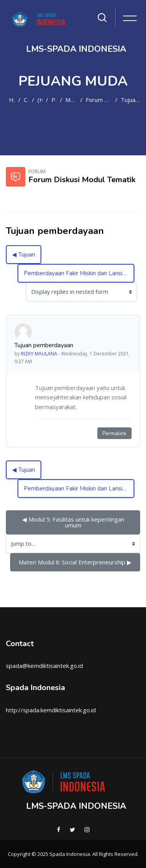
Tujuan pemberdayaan (130, 100)
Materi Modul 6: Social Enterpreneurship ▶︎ (75, 562)
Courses (26, 100)
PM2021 (54, 100)
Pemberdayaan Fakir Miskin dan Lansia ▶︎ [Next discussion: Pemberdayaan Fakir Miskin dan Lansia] (78, 273)
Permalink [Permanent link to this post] (114, 433)
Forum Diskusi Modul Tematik (99, 100)
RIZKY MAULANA (39, 354)
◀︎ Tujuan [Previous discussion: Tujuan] (24, 255)
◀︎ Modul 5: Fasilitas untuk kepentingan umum (74, 522)
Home (12, 100)
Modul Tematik (71, 100)
